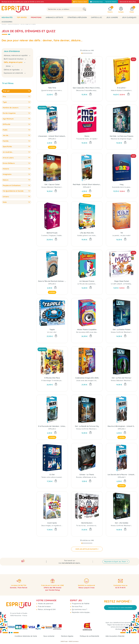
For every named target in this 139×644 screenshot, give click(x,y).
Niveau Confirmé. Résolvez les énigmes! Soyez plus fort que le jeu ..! (100, 429)
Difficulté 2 (52, 139)
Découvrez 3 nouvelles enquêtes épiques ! (91, 90)
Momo (87, 136)
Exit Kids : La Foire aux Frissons (122, 136)
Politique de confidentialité (90, 636)
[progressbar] (87, 53)
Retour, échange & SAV (47, 608)
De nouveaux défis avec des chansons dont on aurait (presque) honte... (102, 332)
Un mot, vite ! (52, 332)
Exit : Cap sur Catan (52, 184)
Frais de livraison (44, 605)
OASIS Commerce (74, 641)
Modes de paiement (45, 602)
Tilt (122, 233)
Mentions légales (67, 636)
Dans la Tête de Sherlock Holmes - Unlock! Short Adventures (52, 281)
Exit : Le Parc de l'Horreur (122, 378)
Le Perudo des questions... (87, 284)
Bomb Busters (87, 523)
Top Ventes (22, 17)
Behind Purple (52, 233)
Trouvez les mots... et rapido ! (87, 139)
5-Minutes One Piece (52, 378)
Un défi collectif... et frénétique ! (122, 284)
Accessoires (7, 22)
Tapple (52, 329)
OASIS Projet (64, 641)
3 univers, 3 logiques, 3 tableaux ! (53, 235)
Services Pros (77, 605)
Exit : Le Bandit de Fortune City (87, 426)
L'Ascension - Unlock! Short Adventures (52, 136)
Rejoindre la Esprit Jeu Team (115, 559)
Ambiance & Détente (54, 17)
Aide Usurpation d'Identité (117, 636)
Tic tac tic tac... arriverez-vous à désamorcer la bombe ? (97, 526)
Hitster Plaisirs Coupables (87, 329)
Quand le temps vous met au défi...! (54, 90)
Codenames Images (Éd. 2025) (87, 378)
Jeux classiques (129, 17)
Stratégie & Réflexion (77, 17)
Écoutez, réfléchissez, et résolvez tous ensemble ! (94, 477)
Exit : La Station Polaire (122, 329)
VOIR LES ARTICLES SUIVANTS (86, 549)
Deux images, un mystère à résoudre (55, 526)
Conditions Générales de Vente (24, 636)
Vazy (122, 184)
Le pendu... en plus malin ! (122, 235)
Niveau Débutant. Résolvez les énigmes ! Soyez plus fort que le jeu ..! (66, 187)
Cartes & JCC (96, 17)
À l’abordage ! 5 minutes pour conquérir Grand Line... (60, 380)
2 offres (52, 147)
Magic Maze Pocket (122, 281)
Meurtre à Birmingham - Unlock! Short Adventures (122, 426)
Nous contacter (48, 636)
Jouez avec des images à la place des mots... (92, 380)
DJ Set (52, 475)
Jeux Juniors (112, 17)
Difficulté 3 (87, 187)
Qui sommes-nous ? (79, 608)
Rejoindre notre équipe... (81, 611)
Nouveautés (7, 17)
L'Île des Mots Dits (87, 233)
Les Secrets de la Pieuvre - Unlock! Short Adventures (122, 475)
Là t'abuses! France (87, 281)
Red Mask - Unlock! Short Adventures (87, 184)
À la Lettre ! (122, 88)
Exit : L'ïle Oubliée (122, 523)
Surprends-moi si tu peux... (122, 187)
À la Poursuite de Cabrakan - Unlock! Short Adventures (52, 426)
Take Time (52, 88)
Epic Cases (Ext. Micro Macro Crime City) (87, 88)
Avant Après (52, 523)
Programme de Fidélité (80, 602)
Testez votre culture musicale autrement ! (56, 477)
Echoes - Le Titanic (87, 475)
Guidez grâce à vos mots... (87, 235)
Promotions (36, 17)
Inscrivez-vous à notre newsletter (120, 606)
